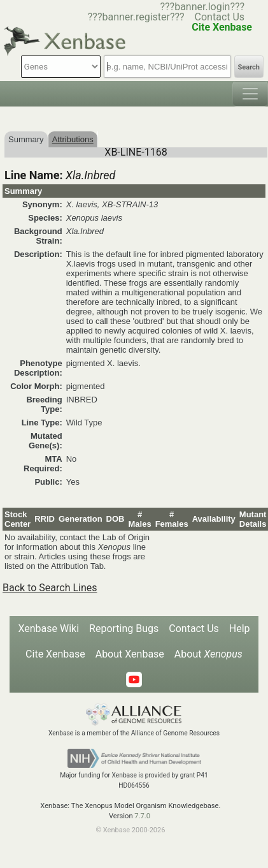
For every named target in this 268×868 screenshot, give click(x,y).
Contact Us (220, 17)
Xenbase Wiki (48, 629)
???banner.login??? (202, 7)
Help (240, 629)
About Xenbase (130, 654)
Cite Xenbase (55, 654)
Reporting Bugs (124, 629)
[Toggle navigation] (250, 94)
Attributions (73, 139)
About (208, 654)
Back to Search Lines (50, 588)
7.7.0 (142, 816)
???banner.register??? (136, 17)
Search (249, 67)
